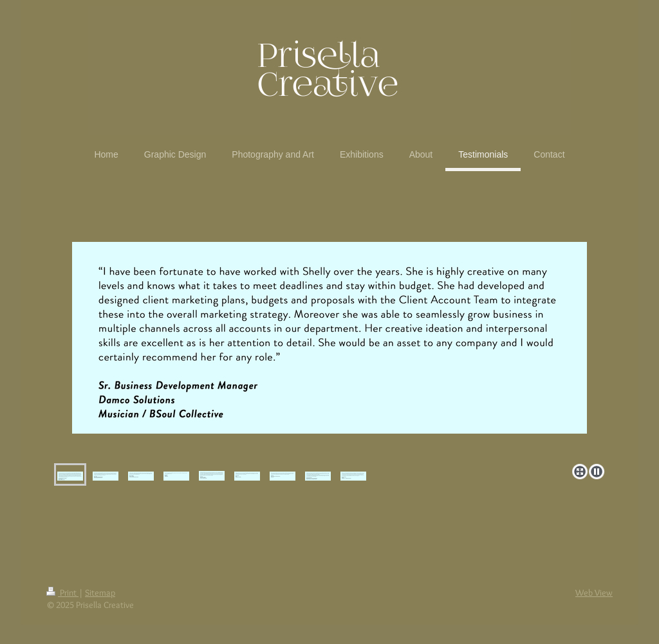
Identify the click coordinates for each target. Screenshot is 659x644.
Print (62, 593)
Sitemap (100, 593)
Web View (594, 593)
